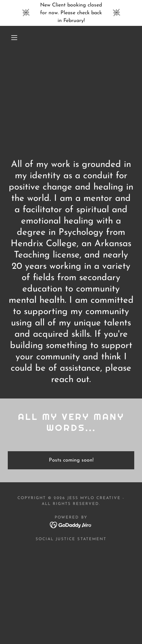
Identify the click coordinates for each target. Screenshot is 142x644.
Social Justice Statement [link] (71, 539)
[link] (71, 525)
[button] (14, 38)
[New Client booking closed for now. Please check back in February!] (71, 13)
